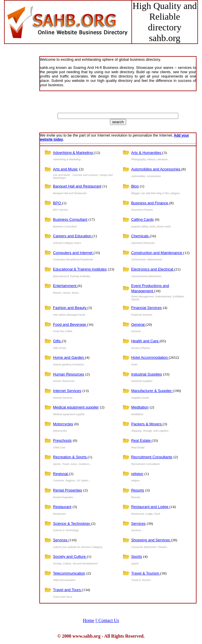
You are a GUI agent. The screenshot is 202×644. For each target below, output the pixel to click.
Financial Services (146, 308)
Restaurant (62, 507)
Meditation (140, 407)
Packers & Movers (147, 424)
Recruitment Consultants (152, 457)
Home (88, 620)
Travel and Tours (67, 590)
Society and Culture (70, 556)
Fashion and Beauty (70, 308)
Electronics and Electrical (153, 269)
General (138, 324)
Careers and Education (73, 236)
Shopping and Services (151, 540)
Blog (135, 186)
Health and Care (145, 341)
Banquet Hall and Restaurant (77, 186)
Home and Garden (69, 357)
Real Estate (141, 440)
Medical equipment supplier (76, 407)
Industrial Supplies (146, 374)
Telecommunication (69, 573)
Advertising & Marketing (73, 153)
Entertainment (65, 286)
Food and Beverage (70, 324)
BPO (57, 203)
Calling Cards (142, 219)
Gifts (57, 341)
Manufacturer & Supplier (152, 391)
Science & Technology (72, 524)
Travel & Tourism (146, 573)
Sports (137, 556)
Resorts (138, 490)
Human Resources (69, 374)
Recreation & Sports (70, 457)
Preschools (62, 440)
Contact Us (107, 620)
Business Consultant (70, 219)
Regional (61, 474)
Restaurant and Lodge (150, 507)
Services (138, 524)
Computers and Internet (73, 253)
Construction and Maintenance (157, 253)
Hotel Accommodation (150, 357)
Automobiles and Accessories (156, 169)
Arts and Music (65, 169)
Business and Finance (150, 203)
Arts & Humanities (147, 153)
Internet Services (67, 391)
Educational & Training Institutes (80, 269)
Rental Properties (67, 490)
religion (137, 474)
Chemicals (140, 236)
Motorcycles (63, 424)
